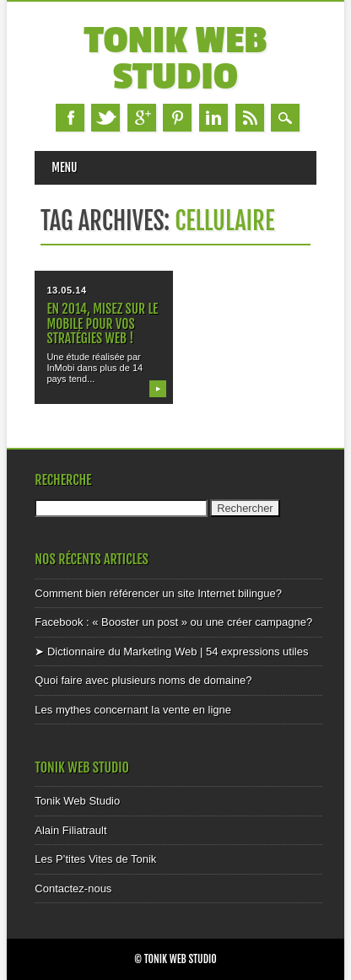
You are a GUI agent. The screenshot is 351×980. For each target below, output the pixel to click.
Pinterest (177, 118)
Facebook (70, 118)
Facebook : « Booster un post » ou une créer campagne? (173, 622)
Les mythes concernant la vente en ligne (133, 710)
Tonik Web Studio (176, 59)
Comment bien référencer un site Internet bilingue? (158, 593)
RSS (250, 118)
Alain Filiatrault (70, 830)
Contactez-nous (73, 888)
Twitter (105, 118)
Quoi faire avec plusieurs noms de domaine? (143, 680)
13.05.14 (66, 290)
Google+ (142, 118)
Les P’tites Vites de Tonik (95, 859)
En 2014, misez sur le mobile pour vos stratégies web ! (102, 323)
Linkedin (213, 118)
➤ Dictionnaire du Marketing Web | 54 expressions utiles (171, 652)
